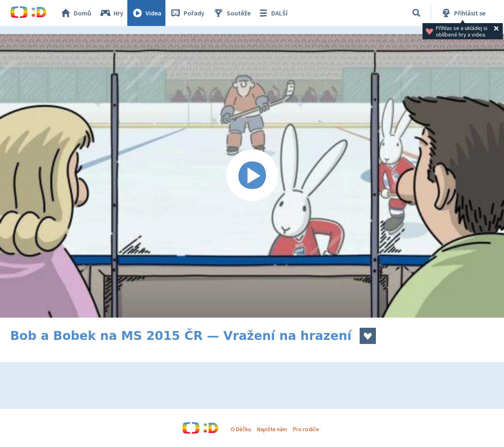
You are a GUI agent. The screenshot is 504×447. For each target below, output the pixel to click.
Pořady (187, 13)
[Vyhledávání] (416, 13)
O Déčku (241, 429)
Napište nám (272, 429)
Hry (111, 13)
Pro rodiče (306, 429)
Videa (146, 13)
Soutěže (232, 13)
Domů (75, 13)
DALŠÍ (272, 13)
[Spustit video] (252, 176)
